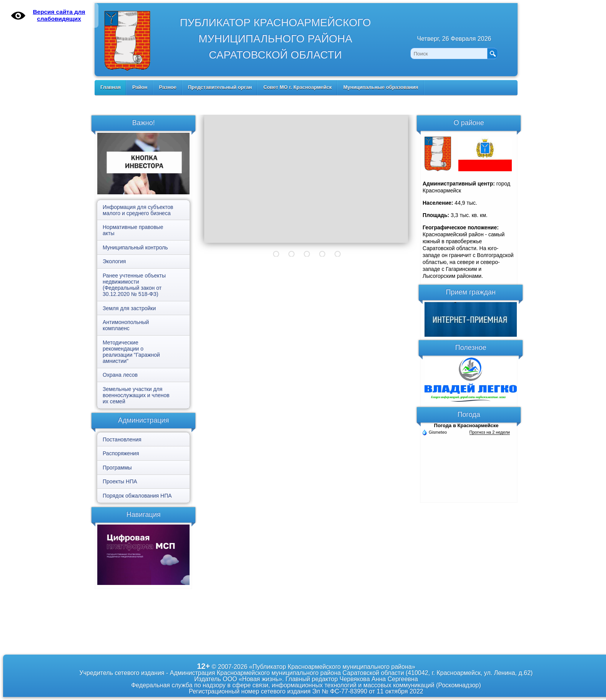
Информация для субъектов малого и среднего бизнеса (138, 210)
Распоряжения (121, 453)
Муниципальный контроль (135, 247)
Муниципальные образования (381, 87)
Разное (167, 87)
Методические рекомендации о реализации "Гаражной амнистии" (131, 352)
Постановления (122, 439)
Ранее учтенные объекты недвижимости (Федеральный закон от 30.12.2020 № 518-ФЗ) (134, 285)
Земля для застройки (129, 308)
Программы (117, 468)
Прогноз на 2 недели (490, 432)
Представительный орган (220, 87)
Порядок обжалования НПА (137, 496)
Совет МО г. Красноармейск (298, 87)
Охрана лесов (120, 375)
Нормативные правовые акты (133, 230)
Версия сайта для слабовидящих (59, 15)
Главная (111, 87)
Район (140, 87)
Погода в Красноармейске (466, 425)
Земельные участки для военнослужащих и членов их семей (136, 395)
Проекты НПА (120, 481)
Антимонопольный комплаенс (126, 325)
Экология (114, 261)
